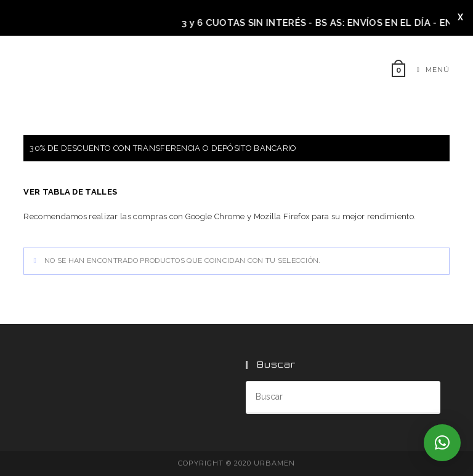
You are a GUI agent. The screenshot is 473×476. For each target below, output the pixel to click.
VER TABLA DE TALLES (70, 192)
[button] (442, 443)
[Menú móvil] (429, 70)
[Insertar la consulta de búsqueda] (343, 397)
